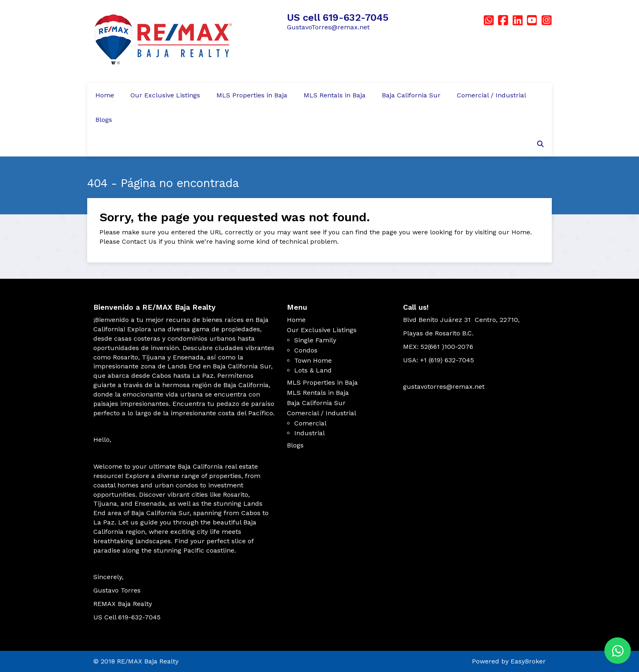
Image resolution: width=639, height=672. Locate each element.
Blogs (104, 120)
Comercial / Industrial (491, 95)
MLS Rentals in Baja (335, 95)
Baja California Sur (411, 95)
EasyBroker (528, 661)
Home (105, 95)
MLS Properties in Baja (252, 95)
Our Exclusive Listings (165, 95)
